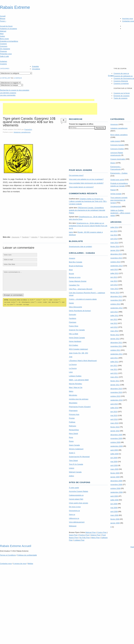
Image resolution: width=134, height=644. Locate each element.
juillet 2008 (114, 500)
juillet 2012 (114, 316)
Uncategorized (116, 206)
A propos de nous (20, 564)
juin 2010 (114, 412)
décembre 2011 (116, 343)
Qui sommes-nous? (76, 175)
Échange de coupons (121, 96)
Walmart (3, 31)
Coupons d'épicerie (121, 81)
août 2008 (114, 496)
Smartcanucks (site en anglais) (80, 246)
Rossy (71, 441)
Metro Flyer (96, 538)
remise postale (116, 194)
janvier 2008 (115, 523)
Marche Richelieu (75, 384)
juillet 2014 (114, 227)
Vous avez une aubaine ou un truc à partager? (86, 179)
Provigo (72, 418)
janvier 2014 (115, 250)
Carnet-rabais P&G (76, 499)
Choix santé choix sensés (78, 503)
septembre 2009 (117, 446)
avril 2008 (114, 511)
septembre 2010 (117, 400)
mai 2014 (114, 235)
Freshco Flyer (84, 535)
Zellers (71, 476)
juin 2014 (114, 231)
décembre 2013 (116, 254)
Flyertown (73, 322)
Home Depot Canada (77, 338)
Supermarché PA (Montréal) (79, 457)
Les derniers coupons (8, 93)
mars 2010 (114, 423)
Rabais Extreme (15, 7)
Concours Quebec (117, 149)
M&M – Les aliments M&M (79, 380)
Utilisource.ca (74, 518)
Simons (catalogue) (76, 449)
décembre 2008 (116, 481)
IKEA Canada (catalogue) (78, 349)
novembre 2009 (116, 438)
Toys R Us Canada (76, 464)
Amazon (72, 258)
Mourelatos (73, 403)
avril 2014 (114, 239)
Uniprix (72, 468)
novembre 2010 (116, 392)
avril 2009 (114, 465)
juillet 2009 (114, 454)
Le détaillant (5, 78)
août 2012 (114, 312)
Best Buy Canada (75, 262)
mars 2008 (114, 515)
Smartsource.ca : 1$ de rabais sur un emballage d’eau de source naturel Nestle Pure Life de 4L (88, 226)
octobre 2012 (115, 304)
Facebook (25, 237)
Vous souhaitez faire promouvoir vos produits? (86, 183)
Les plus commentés (8, 95)
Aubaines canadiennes (22, 132)
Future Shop (74, 326)
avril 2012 (114, 327)
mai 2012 (114, 323)
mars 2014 (114, 243)
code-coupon (115, 141)
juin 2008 (114, 504)
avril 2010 (114, 419)
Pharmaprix (73, 411)
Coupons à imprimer (121, 83)
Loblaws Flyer (79, 540)
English (111, 76)
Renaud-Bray (74, 430)
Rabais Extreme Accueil (16, 546)
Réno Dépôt (73, 434)
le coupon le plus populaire (15, 90)
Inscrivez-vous (128, 19)
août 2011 (114, 358)
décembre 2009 (116, 435)
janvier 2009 (115, 477)
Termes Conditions (8, 555)
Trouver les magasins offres (81, 124)
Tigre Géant (73, 461)
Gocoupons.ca (74, 511)
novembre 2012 (116, 300)
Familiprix (73, 318)
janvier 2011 (115, 385)
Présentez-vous (6, 54)
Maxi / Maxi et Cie (76, 387)
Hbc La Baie (74, 334)
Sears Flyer (73, 535)
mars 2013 (114, 289)
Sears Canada (74, 445)
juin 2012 (114, 319)
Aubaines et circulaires (8, 29)
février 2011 (115, 381)
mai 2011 (114, 369)
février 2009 (115, 473)
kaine (71, 232)
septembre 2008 (117, 492)
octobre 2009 (115, 442)
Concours (4, 46)
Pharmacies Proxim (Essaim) (80, 407)
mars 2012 (114, 331)
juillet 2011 (114, 362)
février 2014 (115, 246)
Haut (132, 547)
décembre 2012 (116, 296)
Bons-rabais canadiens (119, 135)
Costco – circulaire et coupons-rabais (83, 299)
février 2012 (115, 335)
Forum (3, 21)
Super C (72, 453)
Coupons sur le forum (122, 93)
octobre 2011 (115, 350)
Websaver (73, 526)
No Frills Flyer (85, 538)
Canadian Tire (74, 285)
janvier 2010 (115, 431)
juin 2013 (114, 277)
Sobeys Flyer (96, 535)
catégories (5, 69)
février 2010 (115, 427)
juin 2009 (114, 458)
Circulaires (36, 69)
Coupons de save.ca (121, 73)
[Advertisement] (47, 100)
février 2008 (115, 519)
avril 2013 (114, 285)
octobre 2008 (115, 488)
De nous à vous (75, 507)
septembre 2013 (117, 266)
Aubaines (3, 61)
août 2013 (114, 269)
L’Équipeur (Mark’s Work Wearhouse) (83, 361)
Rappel (113, 190)
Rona (71, 437)
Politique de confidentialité (27, 555)
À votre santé (74, 488)
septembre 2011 (117, 354)
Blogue (3, 19)
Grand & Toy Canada (77, 330)
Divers (113, 163)
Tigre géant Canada (47, 237)
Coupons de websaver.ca (123, 76)
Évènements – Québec (119, 173)
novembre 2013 (116, 258)
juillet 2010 (114, 408)
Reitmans (73, 426)
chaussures (15, 237)
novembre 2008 (116, 485)
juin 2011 (114, 366)
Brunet (71, 274)
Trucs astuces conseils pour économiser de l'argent (119, 200)
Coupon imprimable (118, 159)
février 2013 (115, 293)
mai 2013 (114, 281)
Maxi (2, 34)
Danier (71, 303)
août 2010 (114, 404)
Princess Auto (74, 414)
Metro (71, 391)
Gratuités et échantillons (9, 41)
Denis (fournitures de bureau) (80, 311)
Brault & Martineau (76, 266)
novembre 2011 (116, 346)
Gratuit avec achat (117, 180)
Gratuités (35, 66)
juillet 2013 (114, 273)
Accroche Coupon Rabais (78, 491)
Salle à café (4, 56)
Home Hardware (75, 341)
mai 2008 (114, 508)
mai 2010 (114, 415)
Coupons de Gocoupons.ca (124, 78)
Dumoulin (73, 315)
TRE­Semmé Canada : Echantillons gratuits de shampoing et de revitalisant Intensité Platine (87, 210)
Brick (71, 270)
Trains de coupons (120, 98)
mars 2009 (114, 469)
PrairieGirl (28, 129)
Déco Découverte (75, 307)
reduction (34, 237)
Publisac (72, 422)
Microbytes (73, 395)
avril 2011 (114, 373)
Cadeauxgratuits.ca (76, 495)
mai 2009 (114, 462)
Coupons (3, 44)
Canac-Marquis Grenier (78, 281)
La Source (73, 364)
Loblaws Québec (75, 376)
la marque (18, 78)
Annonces (114, 124)
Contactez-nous (128, 21)
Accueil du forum (6, 26)
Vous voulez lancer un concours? (81, 187)
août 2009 (114, 450)
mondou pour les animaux (79, 399)
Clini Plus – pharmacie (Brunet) (81, 289)
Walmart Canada (75, 472)
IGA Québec (74, 345)
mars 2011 (114, 377)
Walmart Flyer (91, 532)
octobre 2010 (115, 396)
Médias (30, 564)
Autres (2, 36)
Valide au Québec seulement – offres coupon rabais (120, 213)
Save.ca (72, 514)
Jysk (71, 357)
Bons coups (4, 39)
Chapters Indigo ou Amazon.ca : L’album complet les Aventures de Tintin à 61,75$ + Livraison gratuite (88, 201)
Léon (71, 372)
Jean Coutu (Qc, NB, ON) (78, 353)
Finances (3, 51)
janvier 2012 (115, 339)
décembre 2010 (116, 389)
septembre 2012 (117, 308)
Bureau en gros (75, 277)
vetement (59, 237)
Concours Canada (117, 145)
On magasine (5, 49)
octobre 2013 (115, 262)
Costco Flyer (102, 532)
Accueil (3, 16)
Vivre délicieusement (77, 522)
